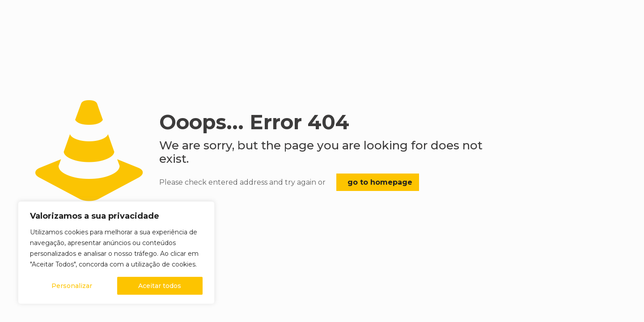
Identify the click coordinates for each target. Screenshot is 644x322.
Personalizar (72, 286)
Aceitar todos (160, 286)
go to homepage (380, 182)
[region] (116, 253)
